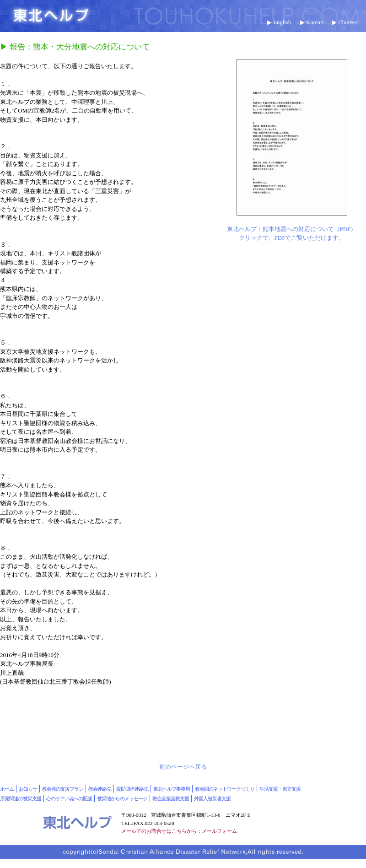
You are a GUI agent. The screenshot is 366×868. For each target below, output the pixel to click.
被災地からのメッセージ (122, 798)
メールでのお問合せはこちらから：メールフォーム (179, 831)
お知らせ (28, 789)
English (282, 22)
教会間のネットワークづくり (225, 789)
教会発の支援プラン (63, 789)
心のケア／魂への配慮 (69, 798)
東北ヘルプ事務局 (172, 789)
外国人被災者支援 (212, 798)
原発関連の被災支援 (21, 798)
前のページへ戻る (183, 767)
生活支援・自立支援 (280, 789)
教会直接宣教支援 (171, 798)
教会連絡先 (100, 789)
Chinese (347, 22)
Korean (315, 22)
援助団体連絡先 (132, 789)
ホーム (7, 789)
